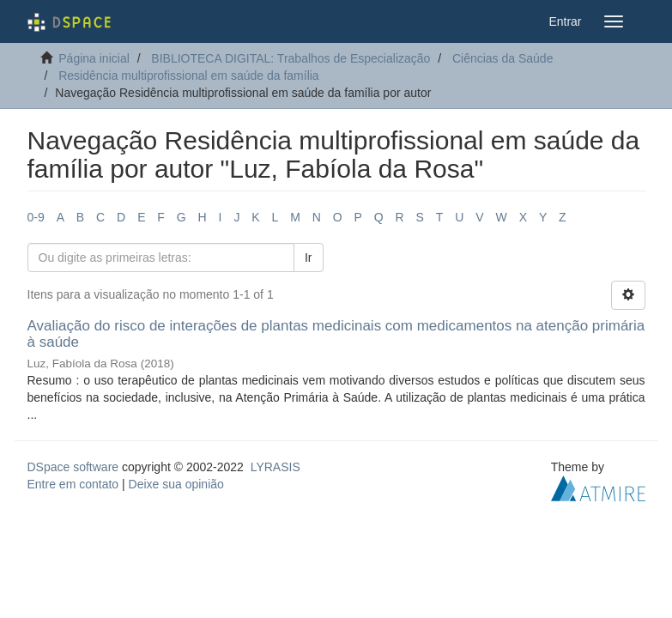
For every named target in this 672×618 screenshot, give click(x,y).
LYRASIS (275, 467)
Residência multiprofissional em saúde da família (188, 76)
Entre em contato (73, 484)
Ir (309, 257)
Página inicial (94, 58)
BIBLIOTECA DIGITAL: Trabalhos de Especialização (291, 58)
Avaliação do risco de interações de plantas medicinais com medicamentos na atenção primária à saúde (336, 334)
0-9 (36, 217)
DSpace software (73, 467)
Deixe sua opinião (176, 484)
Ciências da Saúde (503, 58)
